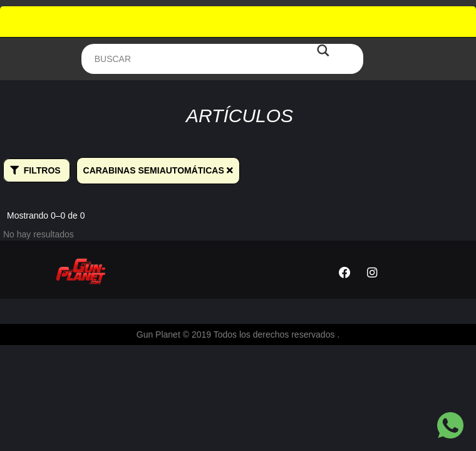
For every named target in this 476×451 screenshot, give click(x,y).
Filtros (35, 170)
